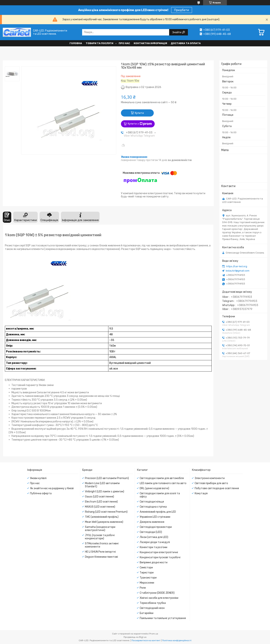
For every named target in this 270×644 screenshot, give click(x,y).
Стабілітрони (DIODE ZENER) (157, 593)
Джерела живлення (152, 522)
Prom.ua (154, 634)
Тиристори (147, 573)
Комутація (201, 493)
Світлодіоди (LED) (151, 532)
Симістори (146, 568)
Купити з (140, 124)
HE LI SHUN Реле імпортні (100, 552)
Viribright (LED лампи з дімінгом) (105, 492)
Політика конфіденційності (177, 640)
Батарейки (147, 613)
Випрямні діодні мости (154, 562)
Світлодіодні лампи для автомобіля (162, 478)
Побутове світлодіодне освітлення (217, 488)
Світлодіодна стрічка (153, 507)
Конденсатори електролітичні (159, 552)
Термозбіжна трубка (153, 603)
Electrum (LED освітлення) (101, 502)
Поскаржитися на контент (146, 640)
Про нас (124, 43)
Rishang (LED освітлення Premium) (106, 512)
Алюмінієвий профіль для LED (158, 512)
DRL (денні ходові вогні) (154, 488)
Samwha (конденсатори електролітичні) (100, 529)
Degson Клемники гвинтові (101, 557)
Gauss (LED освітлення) (99, 497)
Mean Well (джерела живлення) (104, 522)
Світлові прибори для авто (211, 483)
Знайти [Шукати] (177, 32)
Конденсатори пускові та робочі (160, 557)
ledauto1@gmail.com (238, 271)
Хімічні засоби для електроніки (159, 598)
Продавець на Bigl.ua (135, 637)
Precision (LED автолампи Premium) (107, 478)
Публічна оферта (41, 493)
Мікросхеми (147, 583)
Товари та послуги (99, 43)
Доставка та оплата (186, 43)
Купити (139, 113)
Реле (143, 588)
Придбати (182, 10)
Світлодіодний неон (152, 608)
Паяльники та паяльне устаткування (163, 618)
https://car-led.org (237, 266)
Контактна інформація (150, 43)
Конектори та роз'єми (153, 547)
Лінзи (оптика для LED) (154, 537)
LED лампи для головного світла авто (163, 483)
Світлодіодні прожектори (156, 527)
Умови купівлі (38, 478)
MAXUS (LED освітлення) (100, 507)
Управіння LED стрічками (155, 517)
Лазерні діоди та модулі (155, 542)
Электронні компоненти (210, 478)
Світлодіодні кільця (152, 502)
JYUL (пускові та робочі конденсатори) (100, 537)
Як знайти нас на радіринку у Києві (52, 488)
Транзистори (148, 578)
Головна (76, 43)
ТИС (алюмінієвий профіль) (102, 517)
